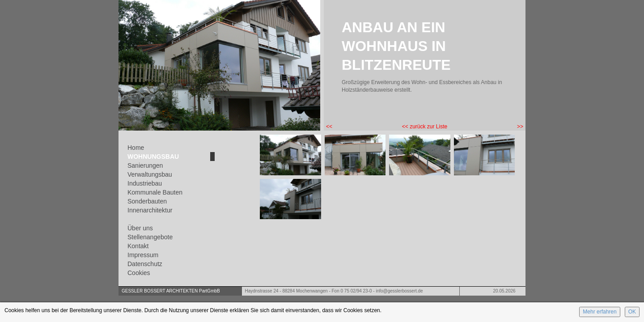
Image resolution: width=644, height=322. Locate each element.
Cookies (139, 273)
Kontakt (138, 246)
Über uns (140, 228)
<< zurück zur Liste (425, 127)
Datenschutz (145, 264)
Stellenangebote (150, 237)
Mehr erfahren (600, 312)
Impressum (143, 255)
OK (632, 312)
